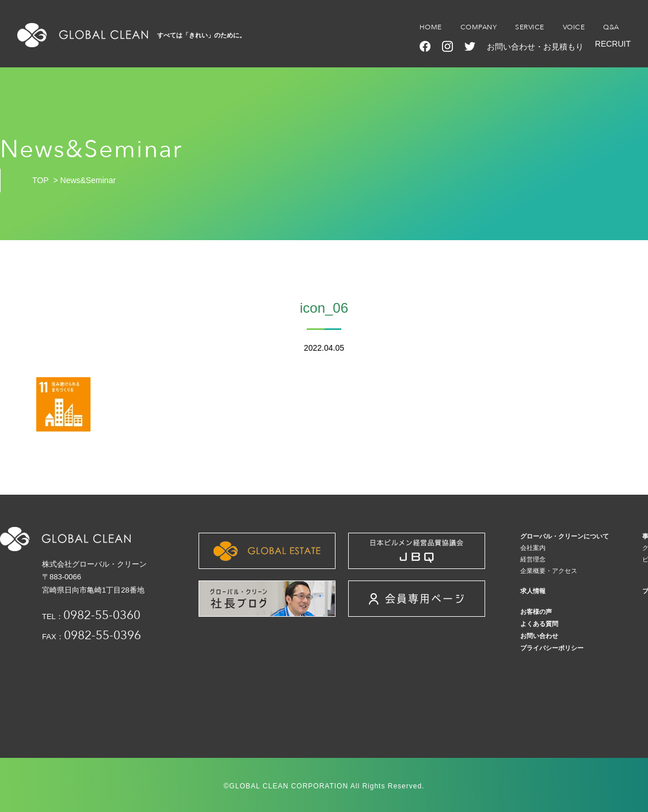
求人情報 (533, 591)
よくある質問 (539, 624)
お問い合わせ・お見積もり (535, 47)
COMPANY (479, 27)
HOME (431, 27)
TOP (41, 180)
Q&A (611, 27)
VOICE (574, 27)
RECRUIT (613, 44)
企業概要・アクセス (549, 571)
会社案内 (533, 548)
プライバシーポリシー (552, 648)
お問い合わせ (539, 636)
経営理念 (533, 559)
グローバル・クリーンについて (565, 536)
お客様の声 (536, 612)
